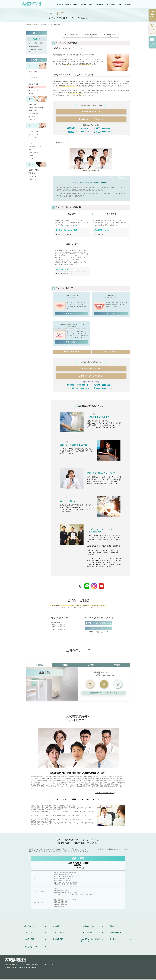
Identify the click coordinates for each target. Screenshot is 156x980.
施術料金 (76, 4)
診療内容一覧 (45, 26)
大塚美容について (86, 4)
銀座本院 (39, 666)
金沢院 (91, 666)
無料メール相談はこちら (91, 113)
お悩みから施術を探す (91, 35)
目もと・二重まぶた (34, 73)
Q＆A (119, 4)
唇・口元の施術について (72, 35)
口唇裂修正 (32, 94)
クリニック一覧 (110, 4)
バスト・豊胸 (32, 106)
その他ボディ (32, 121)
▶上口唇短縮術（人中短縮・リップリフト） (71, 274)
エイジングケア (33, 79)
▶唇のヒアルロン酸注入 (64, 235)
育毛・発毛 (32, 174)
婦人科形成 (32, 118)
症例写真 (68, 4)
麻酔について (32, 180)
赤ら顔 (30, 151)
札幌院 (65, 666)
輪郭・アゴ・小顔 (33, 85)
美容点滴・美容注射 (34, 171)
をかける (90, 685)
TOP (33, 26)
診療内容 (60, 4)
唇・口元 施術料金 (72, 352)
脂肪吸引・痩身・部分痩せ (36, 109)
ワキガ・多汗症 (33, 112)
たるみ (30, 144)
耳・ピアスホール (33, 91)
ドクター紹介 (99, 4)
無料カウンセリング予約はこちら (91, 120)
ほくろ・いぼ (32, 138)
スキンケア (32, 160)
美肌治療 (31, 157)
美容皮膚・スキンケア (35, 132)
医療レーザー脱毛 (33, 115)
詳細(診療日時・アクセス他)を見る (104, 693)
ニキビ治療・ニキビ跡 (35, 147)
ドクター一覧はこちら (104, 793)
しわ (30, 141)
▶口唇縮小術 (99, 235)
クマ (30, 76)
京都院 (117, 666)
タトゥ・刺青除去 (33, 154)
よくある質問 (111, 352)
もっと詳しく (72, 314)
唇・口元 (37, 34)
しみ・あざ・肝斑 (33, 135)
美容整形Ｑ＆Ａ (33, 177)
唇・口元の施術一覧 (110, 35)
